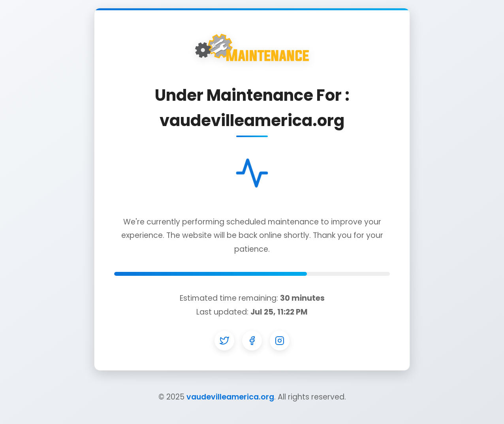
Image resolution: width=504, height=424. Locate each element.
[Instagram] (280, 341)
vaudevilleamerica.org (230, 397)
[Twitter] (224, 341)
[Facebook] (252, 341)
